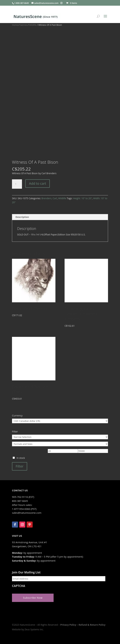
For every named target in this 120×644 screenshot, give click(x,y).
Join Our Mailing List (26, 572)
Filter (20, 466)
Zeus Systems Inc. (34, 629)
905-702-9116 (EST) (23, 497)
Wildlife (33, 25)
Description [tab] (22, 217)
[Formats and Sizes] (60, 444)
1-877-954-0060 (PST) (24, 509)
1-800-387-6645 (22, 3)
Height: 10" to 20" (82, 198)
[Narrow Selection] (60, 437)
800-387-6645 (20, 501)
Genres (24, 25)
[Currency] (60, 421)
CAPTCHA (19, 586)
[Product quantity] (17, 184)
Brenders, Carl (49, 198)
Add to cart (38, 183)
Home (15, 25)
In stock (21, 458)
